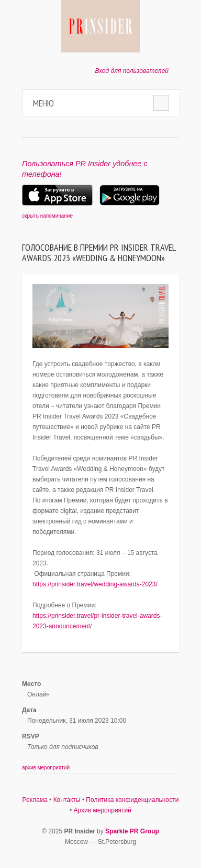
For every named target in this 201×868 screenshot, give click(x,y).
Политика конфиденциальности (132, 800)
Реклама (35, 800)
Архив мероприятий (103, 810)
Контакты (67, 800)
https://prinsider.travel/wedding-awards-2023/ (95, 584)
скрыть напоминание (47, 216)
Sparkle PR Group (132, 831)
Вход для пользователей (132, 71)
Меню (43, 103)
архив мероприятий (46, 768)
